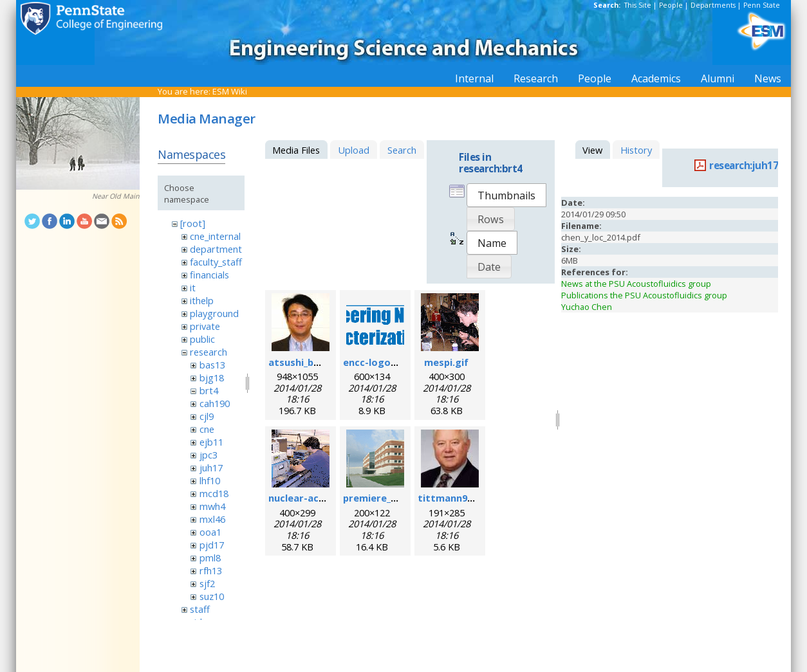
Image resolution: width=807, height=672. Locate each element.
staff (200, 609)
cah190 (215, 403)
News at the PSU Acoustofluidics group (636, 284)
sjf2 (207, 583)
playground (214, 313)
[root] (193, 223)
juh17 (211, 468)
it (193, 287)
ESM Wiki (230, 91)
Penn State (762, 5)
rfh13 (211, 570)
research (209, 352)
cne (207, 429)
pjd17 (212, 545)
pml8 (210, 558)
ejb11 (211, 442)
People (671, 5)
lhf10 (210, 480)
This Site (638, 5)
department (216, 249)
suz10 (212, 596)
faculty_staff (216, 262)
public (202, 339)
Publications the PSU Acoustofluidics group (644, 295)
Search (402, 150)
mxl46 (212, 519)
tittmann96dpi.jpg (461, 498)
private (205, 326)
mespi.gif (446, 362)
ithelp (202, 300)
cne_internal (215, 236)
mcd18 (214, 493)
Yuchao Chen (587, 307)
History (636, 150)
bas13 (212, 365)
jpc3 (209, 455)
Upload (354, 150)
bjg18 (212, 377)
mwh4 (212, 506)
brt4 (209, 390)
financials (209, 275)
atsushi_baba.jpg (308, 362)
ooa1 (210, 532)
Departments (713, 5)
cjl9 (207, 416)
